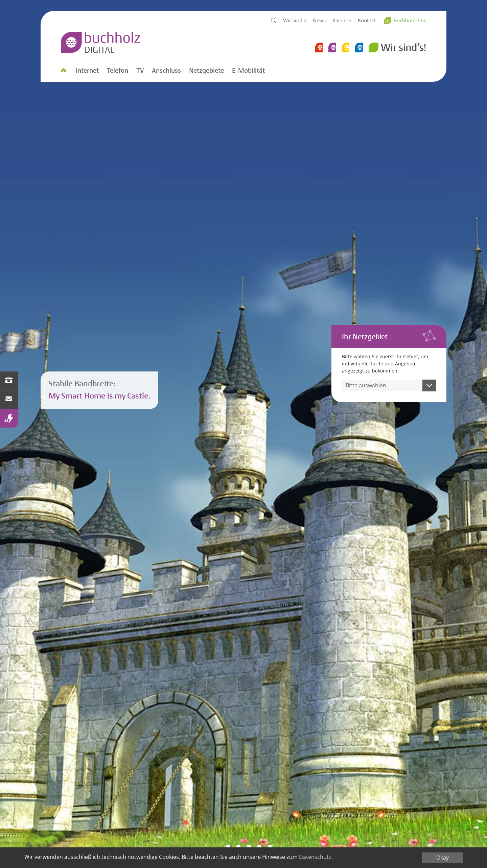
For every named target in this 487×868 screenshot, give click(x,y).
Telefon (118, 71)
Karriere (342, 20)
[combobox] (389, 385)
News (319, 20)
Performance (259, 847)
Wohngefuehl (238, 847)
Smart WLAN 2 (270, 847)
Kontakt (367, 20)
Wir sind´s (295, 20)
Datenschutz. (316, 857)
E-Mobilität (248, 71)
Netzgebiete (206, 71)
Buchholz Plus (410, 20)
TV (140, 71)
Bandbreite (217, 847)
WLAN (249, 847)
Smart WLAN (228, 847)
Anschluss (166, 71)
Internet (87, 71)
